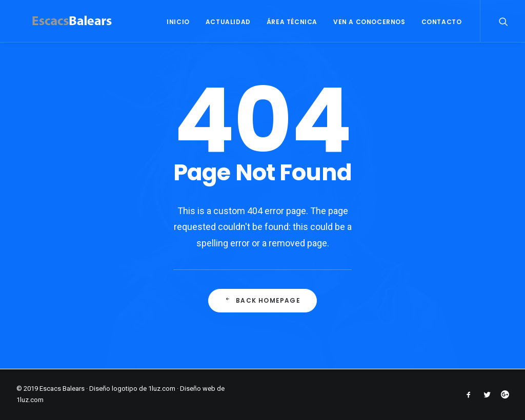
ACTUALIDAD (228, 22)
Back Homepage (262, 301)
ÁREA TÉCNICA (292, 22)
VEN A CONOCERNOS (369, 22)
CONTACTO (442, 22)
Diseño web (198, 388)
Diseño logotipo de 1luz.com (132, 388)
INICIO (178, 22)
